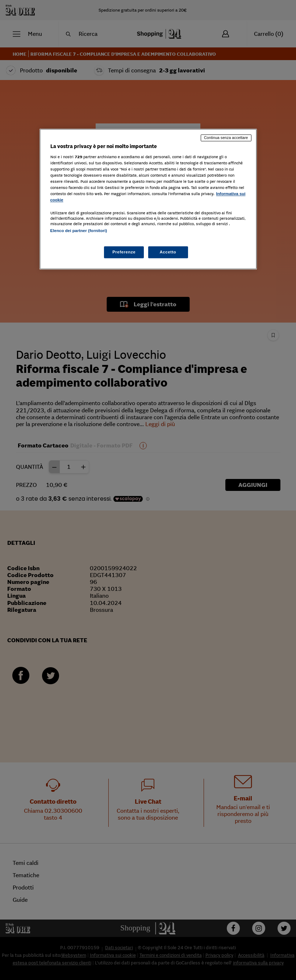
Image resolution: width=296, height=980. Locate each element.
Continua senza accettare (226, 138)
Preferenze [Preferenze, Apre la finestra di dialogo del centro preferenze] (124, 252)
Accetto (168, 252)
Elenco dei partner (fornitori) (79, 231)
